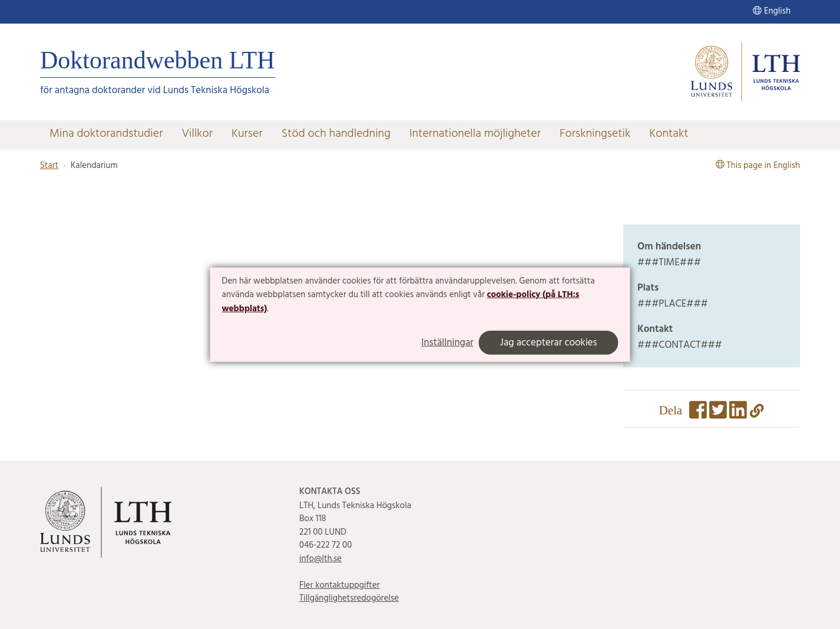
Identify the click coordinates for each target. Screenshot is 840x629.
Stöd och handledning (336, 134)
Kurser (247, 134)
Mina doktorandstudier (106, 134)
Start (49, 166)
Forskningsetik (595, 134)
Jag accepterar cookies (549, 343)
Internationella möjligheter (475, 134)
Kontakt (669, 134)
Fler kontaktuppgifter (340, 585)
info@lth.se (320, 559)
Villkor (197, 134)
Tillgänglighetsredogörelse (349, 598)
